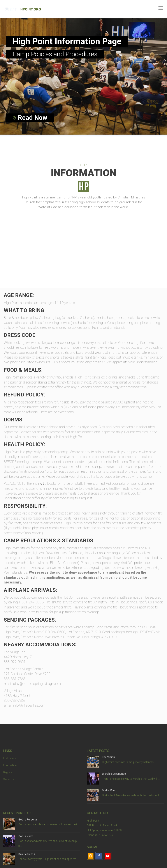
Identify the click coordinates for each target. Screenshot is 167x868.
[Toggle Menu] (161, 8)
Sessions (9, 779)
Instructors (10, 758)
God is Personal (28, 820)
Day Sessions (27, 854)
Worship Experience (114, 774)
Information (10, 765)
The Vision (108, 757)
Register (8, 772)
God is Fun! (109, 790)
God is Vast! (26, 836)
